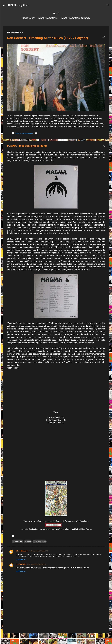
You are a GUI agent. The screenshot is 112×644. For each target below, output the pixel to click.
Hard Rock (28, 18)
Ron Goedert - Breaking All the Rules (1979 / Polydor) (48, 38)
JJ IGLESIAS (21, 564)
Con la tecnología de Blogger (56, 638)
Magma (28, 542)
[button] (104, 38)
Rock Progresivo (48, 18)
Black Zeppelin (22, 551)
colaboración (17, 542)
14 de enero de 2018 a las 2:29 (37, 564)
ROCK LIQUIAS (18, 5)
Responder (21, 560)
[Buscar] (108, 6)
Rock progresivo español (76, 18)
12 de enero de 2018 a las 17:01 (39, 551)
